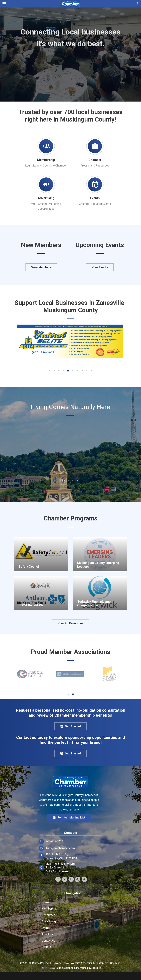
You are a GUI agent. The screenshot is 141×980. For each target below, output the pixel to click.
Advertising (46, 198)
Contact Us (49, 941)
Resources (49, 915)
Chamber (95, 160)
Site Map (115, 963)
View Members (41, 267)
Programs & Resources (95, 165)
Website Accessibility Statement (90, 963)
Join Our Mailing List (69, 818)
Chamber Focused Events (95, 204)
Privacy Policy (61, 963)
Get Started (70, 726)
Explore (46, 947)
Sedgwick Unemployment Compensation (95, 603)
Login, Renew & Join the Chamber (46, 165)
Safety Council (29, 567)
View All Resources (70, 623)
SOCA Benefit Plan (32, 605)
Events (95, 198)
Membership (46, 160)
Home (46, 902)
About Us (47, 934)
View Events (100, 267)
